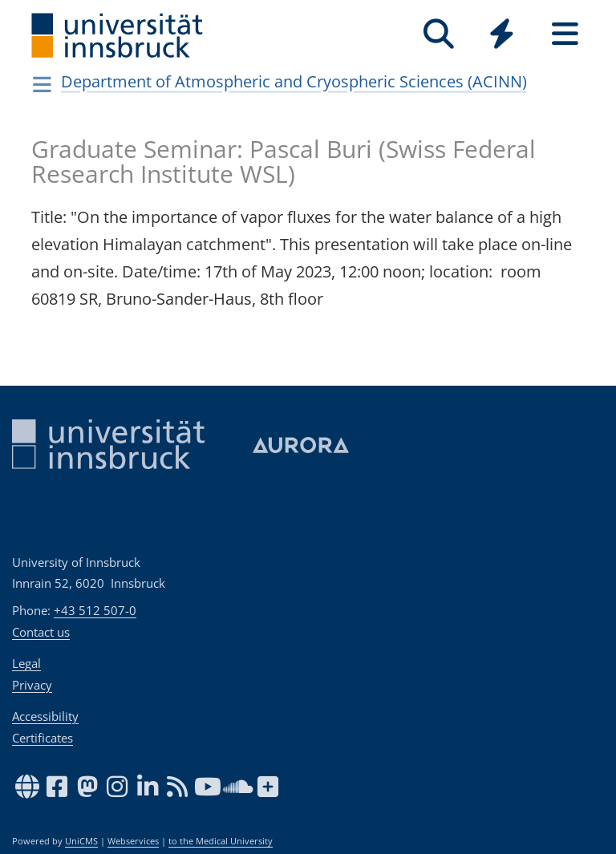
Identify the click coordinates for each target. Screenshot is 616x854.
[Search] (438, 34)
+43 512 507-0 (95, 610)
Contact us (41, 632)
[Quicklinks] (502, 34)
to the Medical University (221, 841)
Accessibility (45, 716)
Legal (26, 663)
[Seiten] (565, 34)
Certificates (43, 738)
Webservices (133, 841)
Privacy (32, 685)
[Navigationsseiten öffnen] (42, 84)
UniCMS (81, 841)
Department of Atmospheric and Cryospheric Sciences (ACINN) (294, 81)
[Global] (502, 36)
